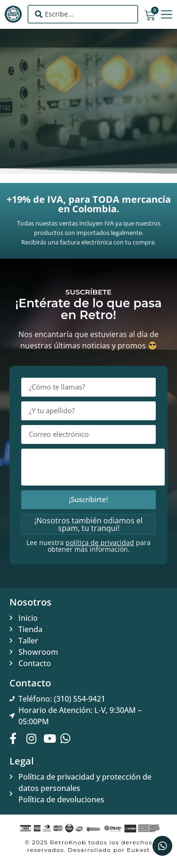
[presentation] (93, 467)
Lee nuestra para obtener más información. (88, 546)
